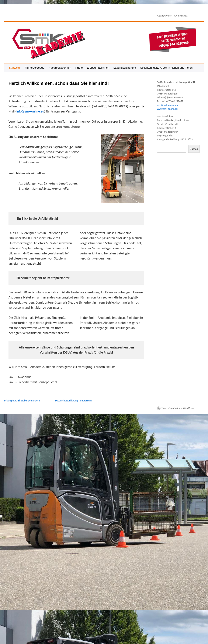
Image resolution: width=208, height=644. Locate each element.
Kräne (79, 68)
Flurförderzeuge (35, 68)
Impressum (86, 401)
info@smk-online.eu (30, 111)
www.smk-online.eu (167, 109)
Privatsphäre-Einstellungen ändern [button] (22, 401)
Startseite (15, 68)
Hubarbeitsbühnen (60, 68)
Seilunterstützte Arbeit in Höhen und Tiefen (166, 68)
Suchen (194, 149)
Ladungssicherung (125, 68)
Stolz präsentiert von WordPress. (178, 408)
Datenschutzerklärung (67, 401)
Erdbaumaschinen (98, 68)
